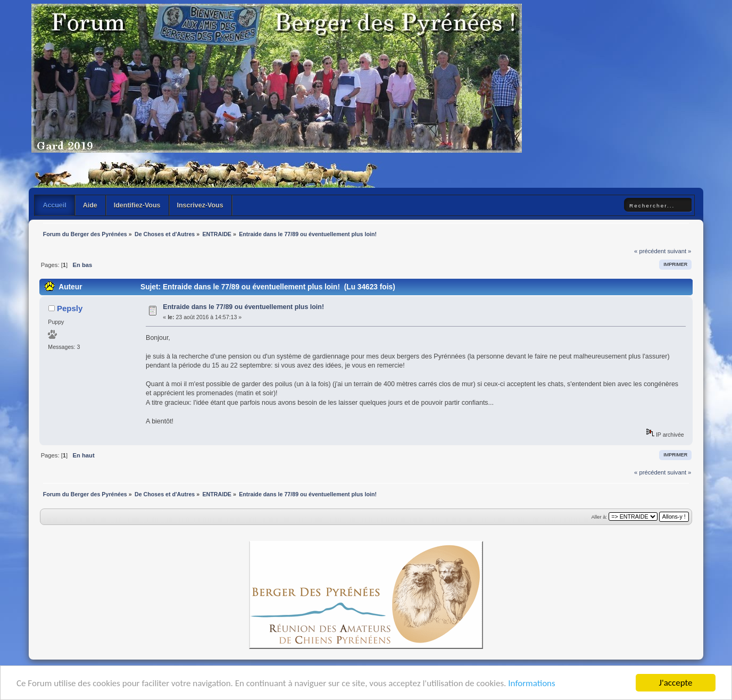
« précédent (650, 251)
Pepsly (70, 308)
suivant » (679, 251)
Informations (531, 684)
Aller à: (600, 517)
